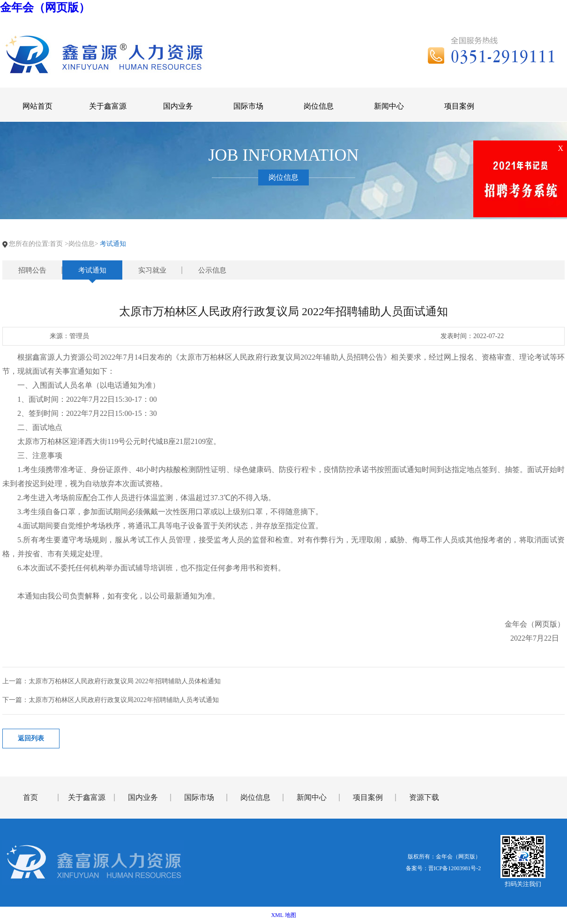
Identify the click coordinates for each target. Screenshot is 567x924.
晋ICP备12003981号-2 (455, 868)
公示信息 (212, 270)
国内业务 (143, 797)
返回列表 (31, 738)
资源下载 (424, 797)
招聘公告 (32, 270)
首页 (56, 244)
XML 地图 (283, 915)
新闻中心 (312, 797)
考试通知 (92, 270)
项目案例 (368, 797)
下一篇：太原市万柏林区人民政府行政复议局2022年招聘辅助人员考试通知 (111, 700)
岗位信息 (255, 797)
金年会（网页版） (45, 7)
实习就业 (152, 270)
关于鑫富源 (87, 797)
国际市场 (199, 797)
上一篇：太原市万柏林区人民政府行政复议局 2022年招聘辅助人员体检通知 (112, 681)
